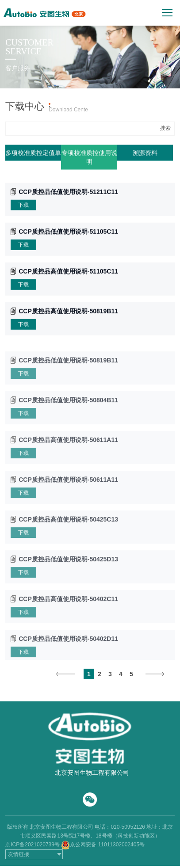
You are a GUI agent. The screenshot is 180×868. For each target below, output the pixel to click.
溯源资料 (145, 154)
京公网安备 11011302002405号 (107, 845)
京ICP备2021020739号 (33, 845)
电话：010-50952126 (120, 827)
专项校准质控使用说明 (89, 158)
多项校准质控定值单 (33, 154)
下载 (23, 206)
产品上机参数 (107, 105)
